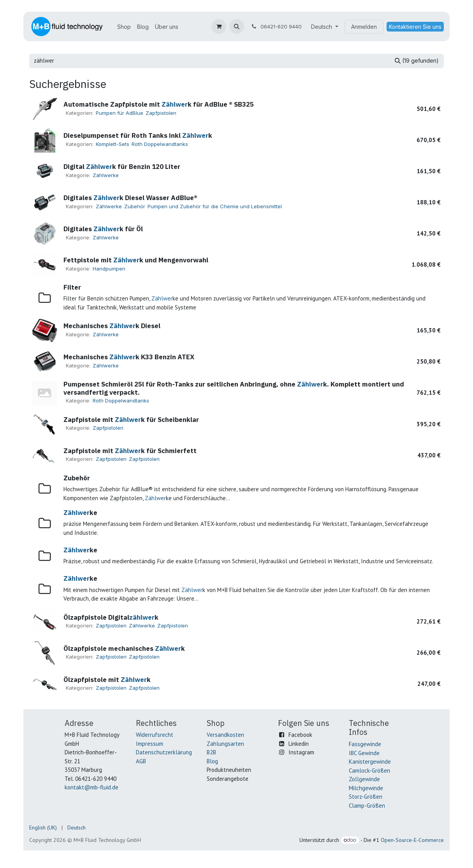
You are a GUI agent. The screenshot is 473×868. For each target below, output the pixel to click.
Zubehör (135, 206)
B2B (211, 752)
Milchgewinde (366, 788)
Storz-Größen (366, 797)
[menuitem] (124, 27)
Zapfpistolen (161, 113)
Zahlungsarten (225, 744)
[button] (237, 26)
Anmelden (364, 27)
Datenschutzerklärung (164, 752)
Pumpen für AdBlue (120, 113)
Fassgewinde (365, 744)
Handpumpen (109, 269)
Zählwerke (106, 175)
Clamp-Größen (367, 806)
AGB (141, 761)
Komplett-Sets (113, 144)
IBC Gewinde (364, 753)
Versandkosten (225, 735)
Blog (212, 761)
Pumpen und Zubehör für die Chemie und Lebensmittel (215, 206)
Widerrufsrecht (155, 735)
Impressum (149, 744)
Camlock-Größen (369, 770)
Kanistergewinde (370, 762)
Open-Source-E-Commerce (412, 840)
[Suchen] (417, 61)
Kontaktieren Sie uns (415, 27)
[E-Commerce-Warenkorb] (219, 26)
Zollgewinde (364, 779)
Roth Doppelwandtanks (160, 144)
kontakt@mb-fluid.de (91, 787)
